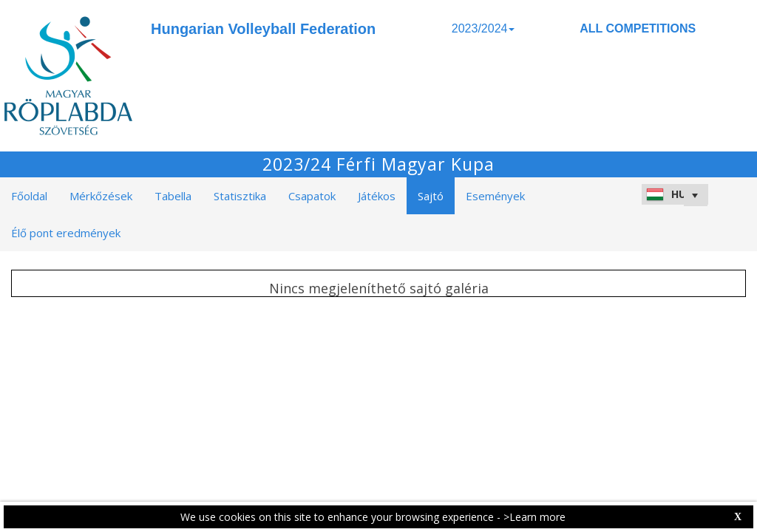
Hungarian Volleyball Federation (263, 29)
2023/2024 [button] (483, 28)
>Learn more (534, 517)
